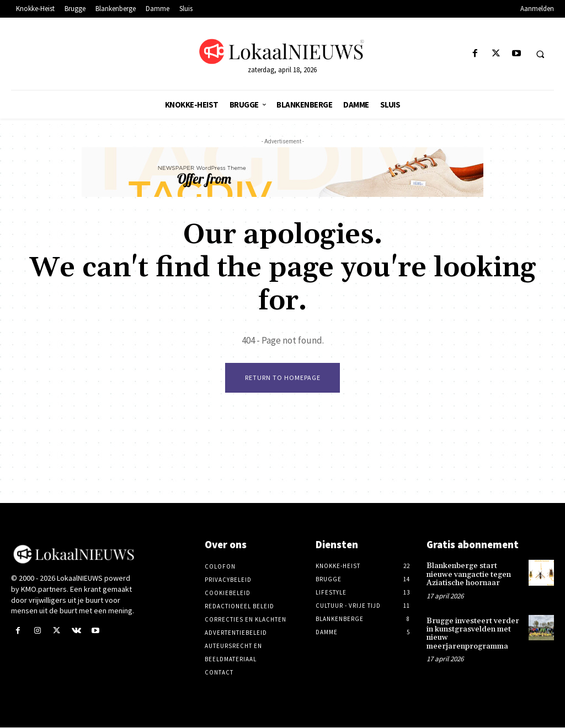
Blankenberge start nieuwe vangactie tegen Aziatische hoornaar (469, 575)
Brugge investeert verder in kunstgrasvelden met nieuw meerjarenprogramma (473, 634)
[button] (540, 54)
